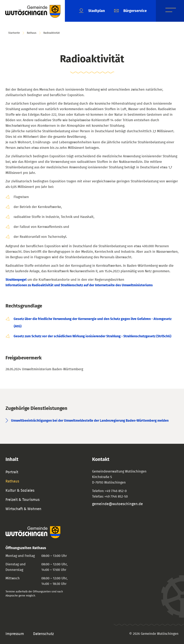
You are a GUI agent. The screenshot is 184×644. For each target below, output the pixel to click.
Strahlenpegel (16, 280)
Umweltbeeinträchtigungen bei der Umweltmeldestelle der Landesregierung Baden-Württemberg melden (90, 421)
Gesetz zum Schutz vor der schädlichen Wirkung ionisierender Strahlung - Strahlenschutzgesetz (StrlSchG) (92, 336)
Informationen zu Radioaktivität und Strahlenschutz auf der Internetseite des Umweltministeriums (79, 285)
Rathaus (32, 33)
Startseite (14, 33)
